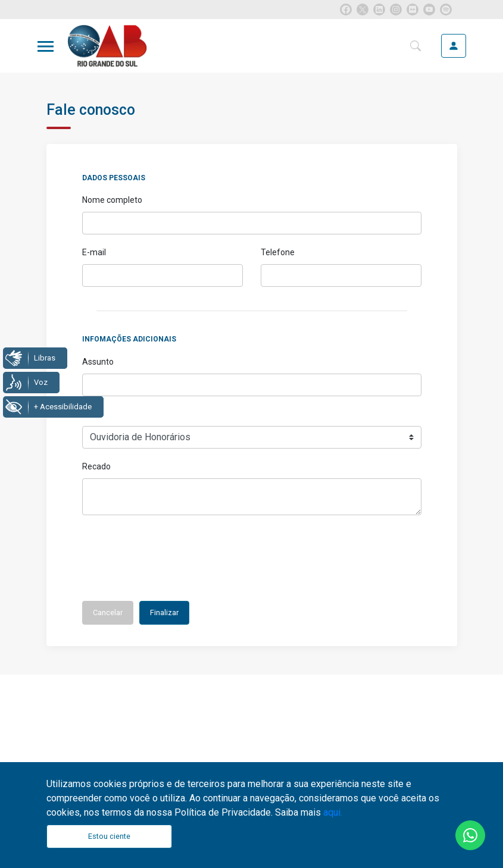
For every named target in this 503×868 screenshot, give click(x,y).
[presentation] (173, 562)
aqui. (333, 812)
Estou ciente (109, 836)
